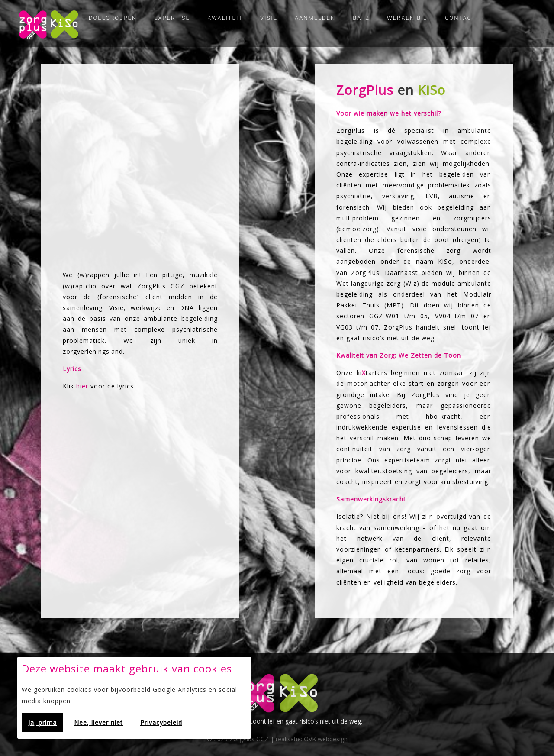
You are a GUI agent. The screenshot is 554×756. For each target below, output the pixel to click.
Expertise (172, 18)
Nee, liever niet (98, 722)
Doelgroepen (113, 18)
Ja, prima (42, 722)
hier (82, 386)
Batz (361, 18)
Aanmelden (315, 18)
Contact (461, 18)
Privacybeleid (161, 722)
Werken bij (407, 18)
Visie (269, 18)
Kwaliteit (225, 18)
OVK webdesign (326, 739)
